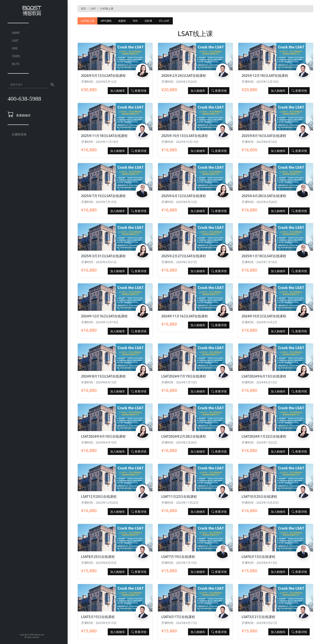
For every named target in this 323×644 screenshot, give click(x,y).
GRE (15, 48)
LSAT (15, 40)
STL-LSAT (164, 21)
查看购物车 (23, 115)
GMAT (16, 33)
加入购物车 (118, 91)
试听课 (148, 21)
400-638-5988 (24, 99)
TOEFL (16, 56)
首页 (83, 9)
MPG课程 (106, 21)
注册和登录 (19, 134)
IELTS (16, 64)
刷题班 (122, 21)
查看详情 (139, 91)
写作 (135, 21)
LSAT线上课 (107, 9)
